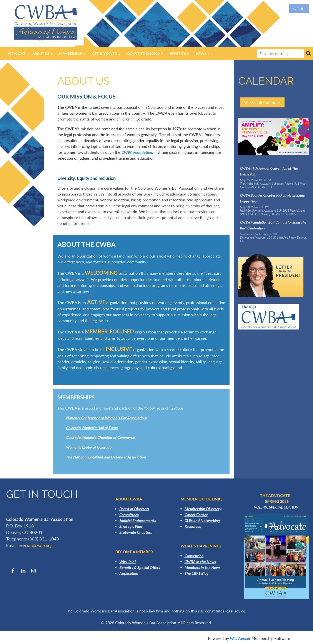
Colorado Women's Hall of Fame (92, 428)
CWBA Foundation (137, 152)
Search (308, 53)
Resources (193, 526)
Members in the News (202, 567)
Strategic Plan (131, 526)
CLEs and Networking (202, 520)
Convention (194, 556)
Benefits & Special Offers (140, 567)
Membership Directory (203, 509)
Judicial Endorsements (138, 520)
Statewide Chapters (136, 532)
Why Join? (128, 562)
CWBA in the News (200, 562)
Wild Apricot (240, 638)
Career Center (196, 515)
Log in (299, 9)
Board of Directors (134, 509)
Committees (129, 515)
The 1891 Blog (196, 573)
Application (129, 573)
